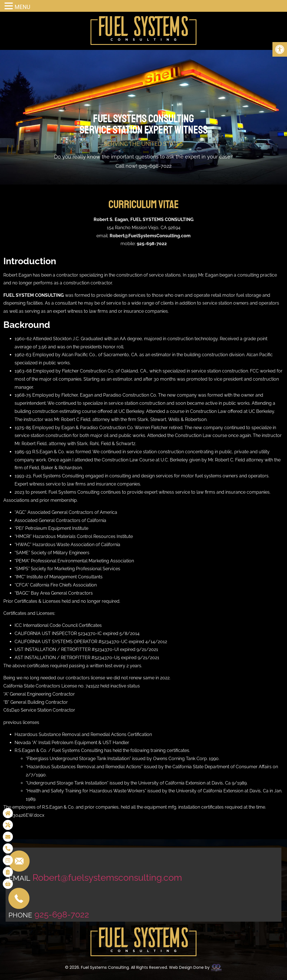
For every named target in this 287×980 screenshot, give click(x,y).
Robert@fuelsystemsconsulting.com (107, 877)
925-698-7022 (155, 166)
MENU (22, 7)
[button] (280, 49)
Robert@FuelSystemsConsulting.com (150, 236)
